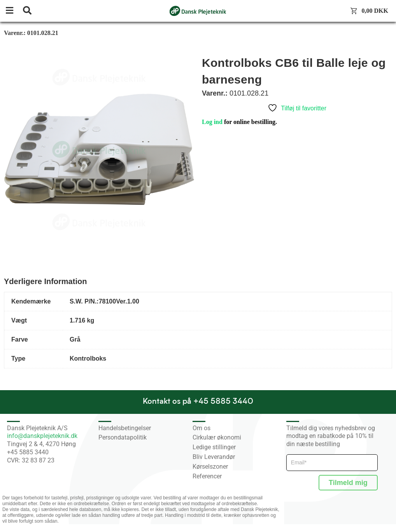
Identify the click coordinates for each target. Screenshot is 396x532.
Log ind (212, 122)
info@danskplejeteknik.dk (42, 436)
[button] (14, 11)
